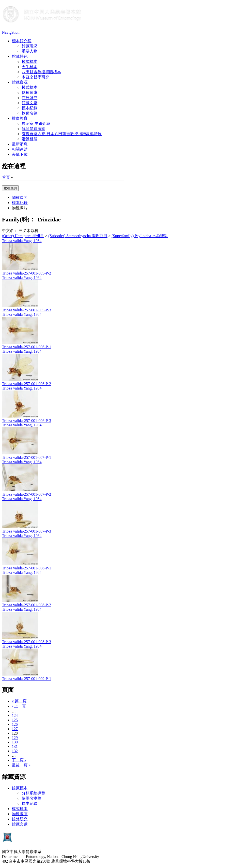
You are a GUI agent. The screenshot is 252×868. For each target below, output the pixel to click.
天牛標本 (30, 67)
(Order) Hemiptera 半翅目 (23, 236)
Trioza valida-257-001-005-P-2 (27, 273)
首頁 (6, 177)
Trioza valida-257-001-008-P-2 (27, 605)
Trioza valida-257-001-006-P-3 (27, 421)
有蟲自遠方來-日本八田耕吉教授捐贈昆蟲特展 (62, 134)
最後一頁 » (21, 765)
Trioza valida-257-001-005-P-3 (27, 310)
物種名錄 (30, 113)
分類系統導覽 (33, 793)
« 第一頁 (19, 701)
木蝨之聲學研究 (35, 77)
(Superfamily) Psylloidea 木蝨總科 (140, 236)
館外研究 (30, 98)
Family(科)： (19, 219)
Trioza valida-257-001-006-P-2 (27, 384)
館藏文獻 (30, 103)
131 (15, 746)
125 (15, 720)
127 (15, 729)
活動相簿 (30, 139)
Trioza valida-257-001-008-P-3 (27, 642)
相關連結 (20, 149)
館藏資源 (20, 82)
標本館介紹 (22, 41)
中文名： (10, 231)
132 (15, 751)
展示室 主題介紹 (36, 123)
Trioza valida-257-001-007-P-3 (27, 531)
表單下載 (20, 154)
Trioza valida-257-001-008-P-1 (27, 568)
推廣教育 (20, 118)
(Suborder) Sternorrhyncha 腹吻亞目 (78, 236)
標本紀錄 (30, 108)
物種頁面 (20, 197)
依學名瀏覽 (31, 798)
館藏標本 (20, 788)
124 (15, 716)
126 (15, 724)
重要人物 (30, 51)
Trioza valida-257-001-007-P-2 (27, 494)
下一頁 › (19, 760)
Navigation (11, 32)
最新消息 (20, 144)
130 (15, 742)
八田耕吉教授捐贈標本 (41, 72)
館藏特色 (20, 56)
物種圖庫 (30, 93)
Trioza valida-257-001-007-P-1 (27, 457)
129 (15, 738)
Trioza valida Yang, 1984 (22, 241)
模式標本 (30, 62)
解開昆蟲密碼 (33, 129)
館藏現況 (30, 46)
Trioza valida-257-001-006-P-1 (27, 347)
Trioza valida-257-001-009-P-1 (27, 679)
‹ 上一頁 (19, 706)
